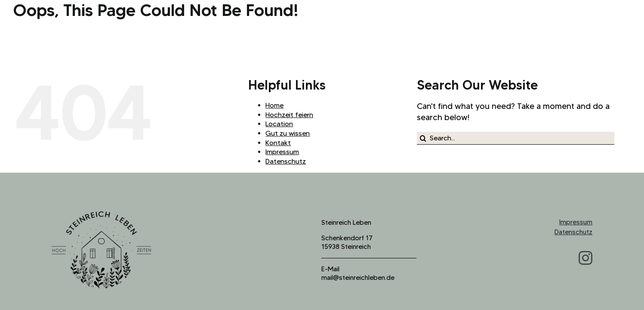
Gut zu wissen (288, 133)
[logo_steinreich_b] (101, 215)
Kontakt (278, 143)
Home (274, 105)
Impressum (282, 152)
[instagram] (585, 258)
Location (279, 124)
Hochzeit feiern (289, 115)
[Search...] (516, 138)
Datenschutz (286, 161)
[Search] (423, 138)
